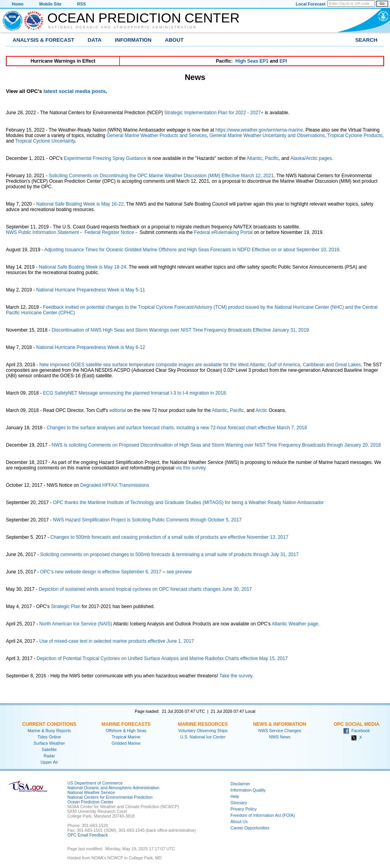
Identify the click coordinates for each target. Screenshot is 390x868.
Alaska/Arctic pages (311, 158)
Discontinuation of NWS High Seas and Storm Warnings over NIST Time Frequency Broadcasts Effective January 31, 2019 (180, 330)
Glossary (239, 803)
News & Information (279, 724)
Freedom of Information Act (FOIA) (263, 815)
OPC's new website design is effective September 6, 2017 (101, 572)
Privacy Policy (243, 809)
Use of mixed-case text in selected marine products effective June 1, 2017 (117, 641)
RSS (82, 4)
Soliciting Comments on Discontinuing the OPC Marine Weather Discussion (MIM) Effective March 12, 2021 (161, 176)
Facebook (357, 731)
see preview (179, 572)
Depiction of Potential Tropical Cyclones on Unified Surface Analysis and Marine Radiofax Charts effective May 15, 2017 (162, 658)
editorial (118, 410)
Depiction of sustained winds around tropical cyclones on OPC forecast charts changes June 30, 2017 (145, 589)
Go (382, 4)
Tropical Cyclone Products (355, 135)
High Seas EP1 (252, 61)
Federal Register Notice (109, 232)
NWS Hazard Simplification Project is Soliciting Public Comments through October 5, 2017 (147, 520)
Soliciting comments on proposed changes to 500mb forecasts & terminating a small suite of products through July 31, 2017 (169, 555)
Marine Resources (203, 724)
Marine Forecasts (126, 724)
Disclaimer (240, 784)
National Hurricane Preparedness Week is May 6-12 (91, 347)
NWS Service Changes (280, 731)
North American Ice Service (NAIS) (76, 624)
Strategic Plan (66, 606)
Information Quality (248, 790)
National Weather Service (91, 792)
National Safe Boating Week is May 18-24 (82, 267)
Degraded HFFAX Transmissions (115, 485)
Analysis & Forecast (44, 40)
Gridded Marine (126, 743)
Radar (49, 756)
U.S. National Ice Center (203, 737)
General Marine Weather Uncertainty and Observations (267, 135)
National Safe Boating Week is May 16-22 (80, 204)
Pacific (272, 158)
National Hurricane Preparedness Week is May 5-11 (91, 290)
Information (133, 40)
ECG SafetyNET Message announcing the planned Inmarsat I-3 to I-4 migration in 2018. (135, 393)
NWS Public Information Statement (42, 232)
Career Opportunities (250, 828)
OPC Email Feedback (87, 835)
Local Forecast (311, 4)
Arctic (262, 410)
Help (235, 796)
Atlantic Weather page (295, 624)
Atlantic (254, 158)
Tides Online (49, 737)
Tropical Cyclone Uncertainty (45, 141)
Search (366, 40)
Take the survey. (236, 676)
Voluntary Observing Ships (203, 731)
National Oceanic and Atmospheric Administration (123, 27)
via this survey (190, 468)
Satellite (49, 749)
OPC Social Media (357, 724)
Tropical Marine (126, 737)
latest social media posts (75, 91)
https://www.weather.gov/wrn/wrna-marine (259, 130)
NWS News (280, 737)
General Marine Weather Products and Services (157, 135)
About (174, 40)
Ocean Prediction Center (143, 18)
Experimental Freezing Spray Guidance (105, 158)
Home (18, 4)
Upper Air (49, 762)
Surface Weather (49, 743)
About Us (239, 822)
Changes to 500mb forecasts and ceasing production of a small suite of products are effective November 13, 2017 (169, 537)
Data (95, 40)
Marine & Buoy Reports (49, 731)
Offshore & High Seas (126, 731)
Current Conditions (49, 724)
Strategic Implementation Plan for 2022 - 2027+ (214, 113)
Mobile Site (50, 4)
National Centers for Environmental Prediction (110, 797)
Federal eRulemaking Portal (224, 232)
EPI (283, 61)
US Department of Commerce (95, 783)
